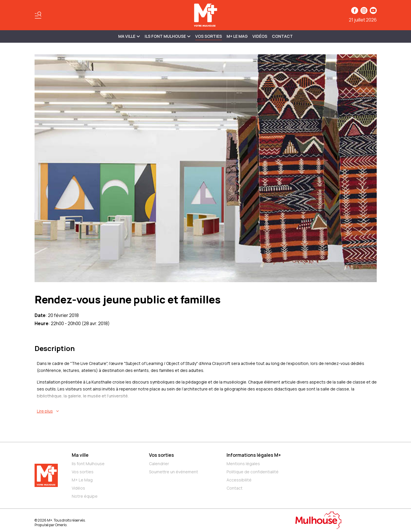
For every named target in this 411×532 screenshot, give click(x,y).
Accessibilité (239, 480)
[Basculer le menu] (38, 15)
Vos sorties (209, 36)
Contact (282, 36)
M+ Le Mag (237, 36)
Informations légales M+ (254, 455)
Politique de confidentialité (253, 472)
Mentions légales (243, 464)
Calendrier (159, 464)
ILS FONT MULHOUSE (168, 36)
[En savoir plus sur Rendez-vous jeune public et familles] (207, 411)
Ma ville (80, 455)
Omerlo (61, 525)
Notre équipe (85, 496)
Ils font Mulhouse (88, 464)
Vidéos (260, 36)
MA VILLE (129, 36)
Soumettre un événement (174, 472)
